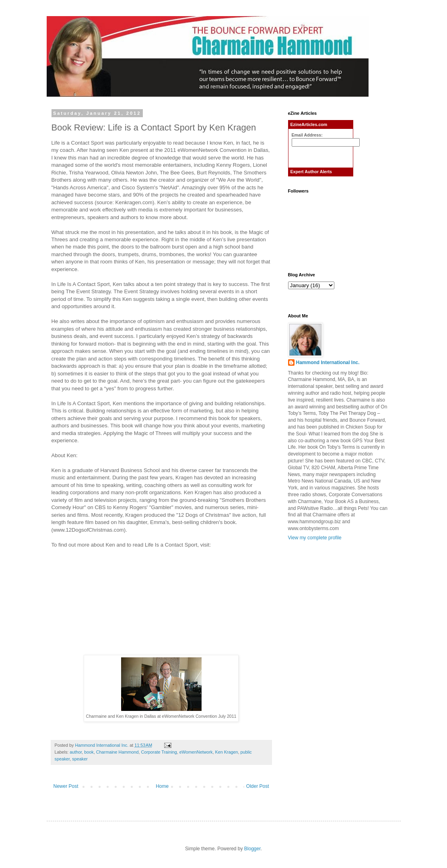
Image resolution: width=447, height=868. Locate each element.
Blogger (252, 849)
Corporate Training (159, 752)
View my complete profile (315, 538)
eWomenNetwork (196, 752)
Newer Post (66, 786)
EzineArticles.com (309, 124)
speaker (80, 759)
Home (162, 786)
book (89, 752)
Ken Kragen (226, 752)
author (76, 752)
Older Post (258, 786)
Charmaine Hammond (117, 752)
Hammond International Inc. (328, 363)
